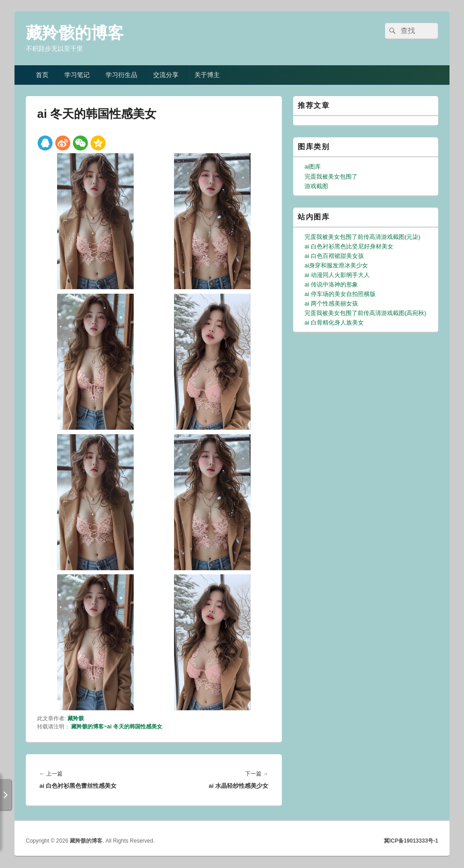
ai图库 (313, 167)
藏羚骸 (76, 718)
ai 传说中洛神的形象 (331, 284)
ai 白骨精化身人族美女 (334, 322)
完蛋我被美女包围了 (331, 177)
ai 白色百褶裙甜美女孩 (334, 256)
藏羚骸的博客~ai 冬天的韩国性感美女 (116, 727)
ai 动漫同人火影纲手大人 (337, 275)
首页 (42, 75)
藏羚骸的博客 (75, 33)
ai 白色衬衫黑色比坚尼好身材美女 (349, 246)
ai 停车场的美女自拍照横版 (340, 294)
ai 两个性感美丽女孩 (331, 303)
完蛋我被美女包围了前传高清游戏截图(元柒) (362, 237)
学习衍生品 (121, 75)
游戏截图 (316, 186)
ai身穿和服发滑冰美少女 (336, 265)
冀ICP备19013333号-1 (411, 841)
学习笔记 (77, 75)
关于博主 (207, 75)
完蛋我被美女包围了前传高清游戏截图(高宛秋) (365, 313)
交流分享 (166, 75)
